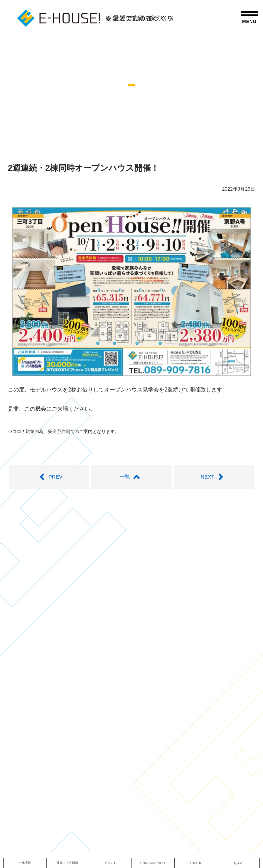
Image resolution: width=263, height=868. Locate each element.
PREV (49, 477)
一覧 (131, 477)
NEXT (214, 477)
